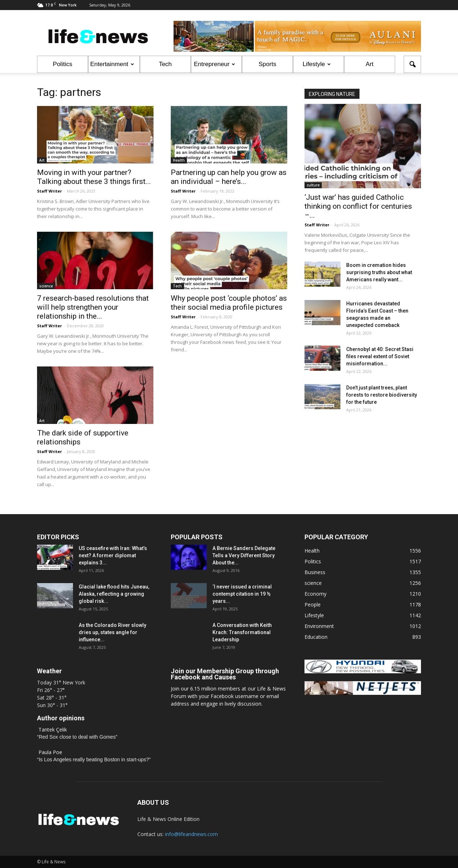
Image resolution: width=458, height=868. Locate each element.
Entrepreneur (214, 64)
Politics (63, 64)
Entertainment (112, 64)
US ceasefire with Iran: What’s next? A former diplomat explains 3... (113, 555)
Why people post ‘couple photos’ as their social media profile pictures (229, 303)
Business (315, 572)
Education (316, 637)
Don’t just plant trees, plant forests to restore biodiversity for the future (382, 395)
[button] (412, 64)
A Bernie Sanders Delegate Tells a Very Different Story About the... (244, 555)
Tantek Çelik (53, 730)
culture (313, 185)
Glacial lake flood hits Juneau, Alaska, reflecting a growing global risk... (114, 594)
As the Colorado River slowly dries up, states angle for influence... (113, 632)
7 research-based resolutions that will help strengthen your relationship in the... (93, 307)
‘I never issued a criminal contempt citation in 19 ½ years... (242, 594)
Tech (165, 64)
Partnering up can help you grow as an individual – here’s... (229, 177)
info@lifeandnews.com (191, 834)
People (313, 604)
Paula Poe (50, 752)
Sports (267, 64)
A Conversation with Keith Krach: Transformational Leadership (242, 632)
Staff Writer (49, 191)
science (46, 286)
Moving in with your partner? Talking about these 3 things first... (94, 177)
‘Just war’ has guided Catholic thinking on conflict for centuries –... (358, 206)
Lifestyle (317, 64)
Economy (315, 594)
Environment (319, 626)
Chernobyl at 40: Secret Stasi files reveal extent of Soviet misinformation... (380, 356)
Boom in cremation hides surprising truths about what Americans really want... (379, 272)
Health (179, 160)
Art (370, 64)
